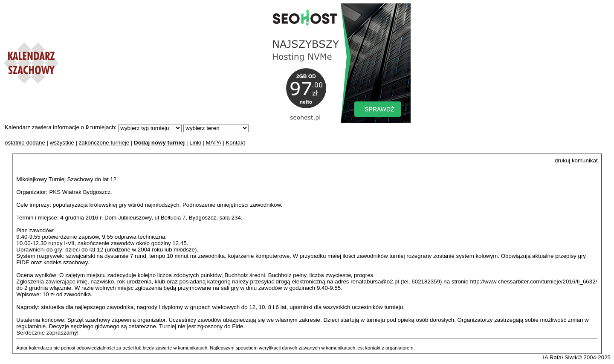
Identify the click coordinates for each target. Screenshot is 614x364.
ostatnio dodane (25, 143)
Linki (195, 143)
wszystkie (62, 143)
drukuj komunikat (576, 160)
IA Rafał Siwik (560, 357)
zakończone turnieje (104, 143)
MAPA (213, 143)
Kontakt (235, 143)
